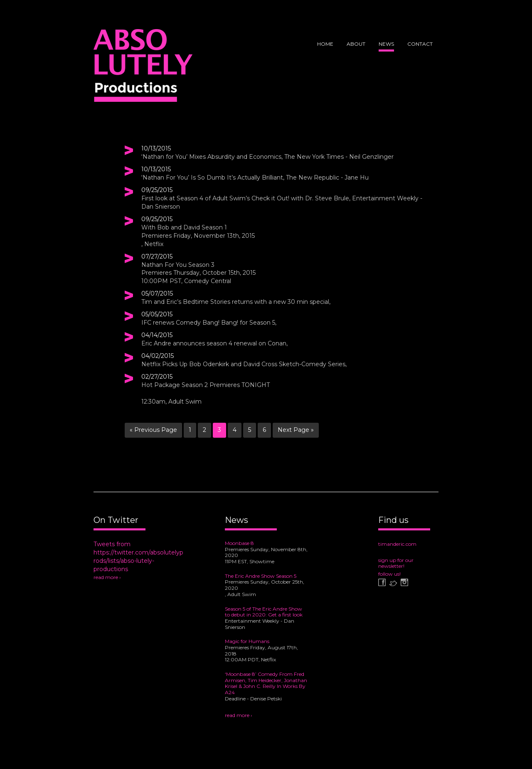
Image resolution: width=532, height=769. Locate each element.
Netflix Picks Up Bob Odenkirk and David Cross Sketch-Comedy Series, (244, 364)
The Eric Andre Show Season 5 (261, 576)
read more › (107, 577)
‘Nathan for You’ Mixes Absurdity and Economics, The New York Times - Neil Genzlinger (267, 157)
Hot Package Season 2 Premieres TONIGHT (206, 385)
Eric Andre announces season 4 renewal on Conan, (214, 343)
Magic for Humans (247, 641)
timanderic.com (397, 544)
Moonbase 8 (239, 543)
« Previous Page (153, 430)
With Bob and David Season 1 (184, 227)
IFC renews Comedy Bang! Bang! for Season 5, (209, 323)
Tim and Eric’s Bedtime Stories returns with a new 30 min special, (236, 302)
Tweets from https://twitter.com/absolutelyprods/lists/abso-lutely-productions (138, 557)
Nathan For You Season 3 (178, 265)
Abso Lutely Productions (143, 69)
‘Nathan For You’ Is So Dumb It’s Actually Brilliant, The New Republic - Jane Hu (255, 177)
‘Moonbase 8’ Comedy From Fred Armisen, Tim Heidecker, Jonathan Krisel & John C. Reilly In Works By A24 (266, 683)
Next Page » (296, 430)
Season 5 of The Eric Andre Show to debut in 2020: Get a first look (264, 612)
